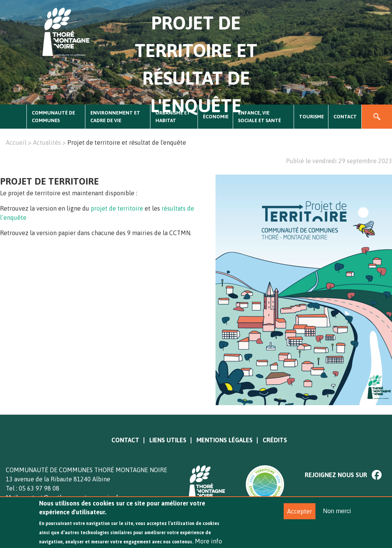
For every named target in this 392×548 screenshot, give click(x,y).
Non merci (337, 516)
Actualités (47, 142)
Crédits (275, 440)
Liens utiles (168, 440)
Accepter (300, 516)
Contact (345, 117)
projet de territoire (117, 208)
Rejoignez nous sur (336, 475)
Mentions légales (225, 440)
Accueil (13, 117)
